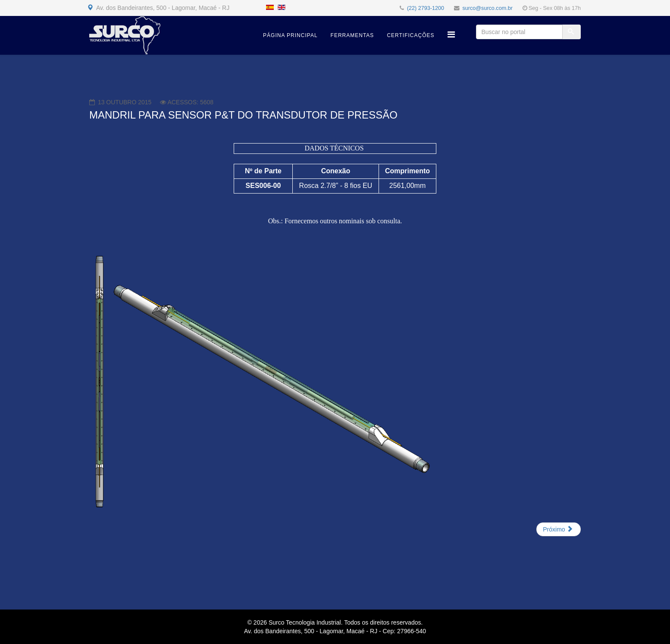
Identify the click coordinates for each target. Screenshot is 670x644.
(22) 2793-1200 (426, 8)
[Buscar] (572, 32)
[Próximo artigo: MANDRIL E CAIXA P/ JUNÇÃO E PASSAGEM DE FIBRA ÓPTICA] (559, 529)
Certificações (410, 35)
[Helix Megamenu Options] (451, 35)
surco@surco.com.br (488, 8)
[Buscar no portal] (519, 32)
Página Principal (290, 35)
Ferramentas (352, 35)
